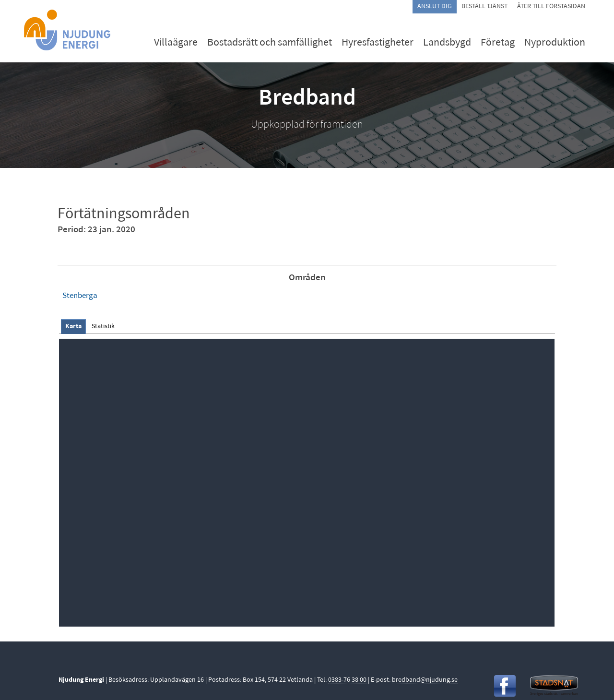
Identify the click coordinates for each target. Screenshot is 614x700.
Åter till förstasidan (551, 6)
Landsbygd (447, 43)
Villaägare (176, 43)
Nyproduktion (555, 43)
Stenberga (80, 296)
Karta (73, 326)
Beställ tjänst (484, 6)
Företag (498, 43)
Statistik (103, 326)
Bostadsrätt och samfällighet (270, 43)
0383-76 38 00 (347, 680)
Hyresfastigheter (378, 43)
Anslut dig (435, 6)
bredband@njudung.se (425, 680)
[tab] (73, 326)
